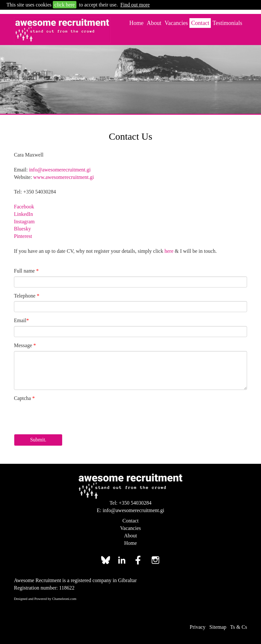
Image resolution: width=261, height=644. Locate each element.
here (169, 251)
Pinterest (23, 236)
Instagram (24, 222)
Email (21, 320)
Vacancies (176, 23)
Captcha (24, 398)
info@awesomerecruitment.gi (60, 170)
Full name (26, 271)
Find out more (135, 5)
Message (25, 345)
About (154, 23)
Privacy (198, 627)
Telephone (27, 296)
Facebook (24, 207)
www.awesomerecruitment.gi (64, 177)
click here (65, 5)
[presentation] (63, 416)
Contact (200, 23)
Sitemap (218, 627)
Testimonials (227, 23)
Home (136, 23)
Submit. (38, 440)
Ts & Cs (239, 627)
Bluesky (22, 229)
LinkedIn (23, 214)
